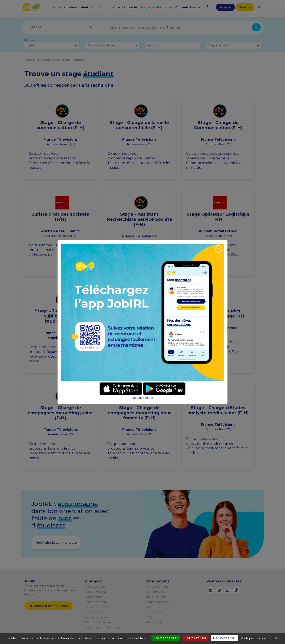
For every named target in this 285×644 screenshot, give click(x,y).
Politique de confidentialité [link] (261, 638)
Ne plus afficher (143, 398)
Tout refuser (196, 638)
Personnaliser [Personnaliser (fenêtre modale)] (225, 638)
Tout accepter (166, 638)
